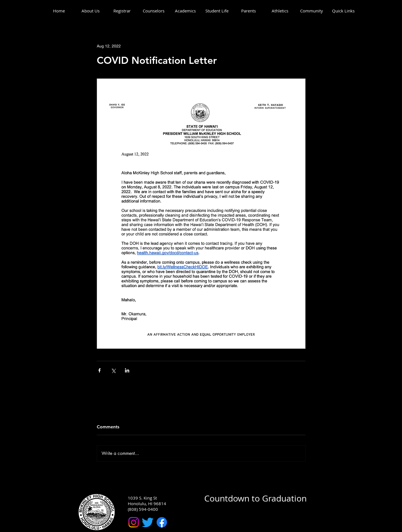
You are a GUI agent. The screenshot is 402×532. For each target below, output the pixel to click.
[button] (91, 11)
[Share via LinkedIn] (127, 370)
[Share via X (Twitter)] (113, 370)
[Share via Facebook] (99, 370)
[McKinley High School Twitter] (148, 522)
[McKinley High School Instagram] (134, 522)
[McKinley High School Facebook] (162, 522)
